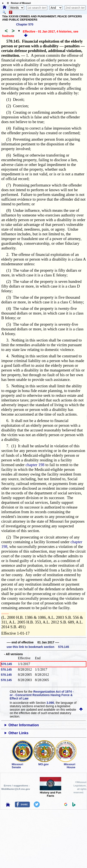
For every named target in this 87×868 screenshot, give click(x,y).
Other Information (24, 725)
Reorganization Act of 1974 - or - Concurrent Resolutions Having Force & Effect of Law (42, 695)
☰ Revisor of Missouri (18, 3)
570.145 (7, 664)
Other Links (18, 733)
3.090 (50, 703)
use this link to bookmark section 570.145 (38, 647)
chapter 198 (35, 465)
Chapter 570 (25, 24)
